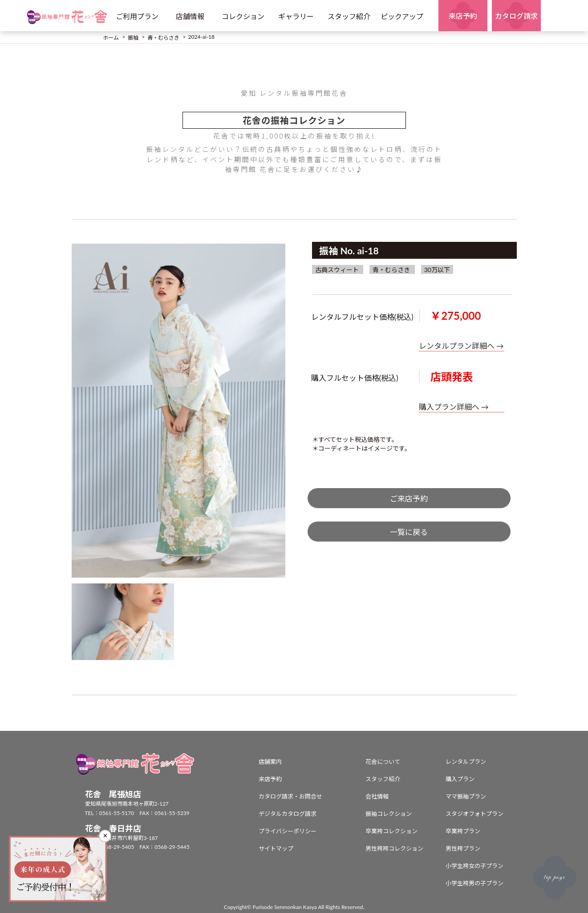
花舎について (383, 762)
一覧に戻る (409, 532)
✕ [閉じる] (105, 836)
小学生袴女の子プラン (474, 866)
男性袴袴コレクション (394, 848)
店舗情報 (190, 16)
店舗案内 (270, 762)
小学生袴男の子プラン (474, 883)
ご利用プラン (137, 16)
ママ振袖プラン (466, 796)
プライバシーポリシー (288, 831)
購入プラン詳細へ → (454, 407)
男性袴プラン (463, 848)
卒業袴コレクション (391, 831)
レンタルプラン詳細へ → (461, 346)
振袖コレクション (389, 814)
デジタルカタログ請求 (288, 814)
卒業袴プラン (463, 831)
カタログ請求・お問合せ (290, 796)
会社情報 (377, 796)
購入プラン (460, 779)
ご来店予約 (409, 499)
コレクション (243, 16)
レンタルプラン (466, 762)
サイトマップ (276, 848)
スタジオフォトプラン (474, 814)
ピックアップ (402, 16)
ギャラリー (296, 16)
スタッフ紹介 (349, 16)
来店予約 (270, 779)
